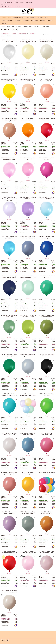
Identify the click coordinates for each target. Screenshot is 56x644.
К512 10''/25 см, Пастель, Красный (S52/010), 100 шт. (47, 119)
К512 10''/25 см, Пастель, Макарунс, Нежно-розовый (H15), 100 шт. (28, 553)
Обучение (4, 23)
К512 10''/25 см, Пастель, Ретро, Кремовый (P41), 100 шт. (9, 434)
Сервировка (18, 20)
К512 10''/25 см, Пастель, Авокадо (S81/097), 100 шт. (9, 316)
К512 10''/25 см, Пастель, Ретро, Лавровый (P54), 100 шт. (28, 513)
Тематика (42, 20)
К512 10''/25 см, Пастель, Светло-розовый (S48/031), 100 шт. (9, 159)
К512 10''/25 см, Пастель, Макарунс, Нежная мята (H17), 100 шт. (28, 277)
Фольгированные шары (18, 18)
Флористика (34, 20)
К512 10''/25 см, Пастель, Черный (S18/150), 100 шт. (47, 355)
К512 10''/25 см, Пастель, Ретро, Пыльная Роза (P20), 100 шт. (47, 552)
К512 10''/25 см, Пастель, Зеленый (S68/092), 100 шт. (47, 277)
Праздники (49, 20)
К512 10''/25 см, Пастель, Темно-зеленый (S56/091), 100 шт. (9, 355)
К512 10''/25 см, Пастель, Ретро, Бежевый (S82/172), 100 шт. (28, 80)
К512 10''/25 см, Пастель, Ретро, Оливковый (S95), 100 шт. (47, 316)
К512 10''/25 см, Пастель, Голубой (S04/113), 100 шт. (9, 237)
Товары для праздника (7, 20)
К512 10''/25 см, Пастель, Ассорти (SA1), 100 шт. (47, 473)
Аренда (2, 4)
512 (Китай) (36, 27)
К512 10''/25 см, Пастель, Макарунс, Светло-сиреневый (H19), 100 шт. (9, 199)
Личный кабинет (4, 1)
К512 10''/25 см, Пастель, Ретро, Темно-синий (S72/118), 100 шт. (9, 277)
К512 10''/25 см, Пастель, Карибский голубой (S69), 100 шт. (9, 395)
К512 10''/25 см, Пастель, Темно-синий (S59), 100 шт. (47, 237)
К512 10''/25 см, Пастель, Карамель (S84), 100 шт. (47, 513)
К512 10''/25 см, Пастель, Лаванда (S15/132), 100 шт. (28, 198)
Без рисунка (18, 27)
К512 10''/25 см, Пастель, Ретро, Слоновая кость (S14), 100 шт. (47, 41)
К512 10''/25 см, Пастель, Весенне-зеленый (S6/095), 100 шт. (28, 316)
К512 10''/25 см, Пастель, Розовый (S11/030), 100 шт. (28, 159)
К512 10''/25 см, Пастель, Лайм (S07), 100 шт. (47, 395)
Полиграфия (26, 20)
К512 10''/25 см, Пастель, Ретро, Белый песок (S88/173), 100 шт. (9, 591)
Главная (3, 27)
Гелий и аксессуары (31, 18)
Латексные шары (6, 18)
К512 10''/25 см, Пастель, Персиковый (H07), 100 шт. (47, 80)
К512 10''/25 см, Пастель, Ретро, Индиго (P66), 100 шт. (28, 434)
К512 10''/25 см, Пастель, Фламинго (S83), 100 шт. (47, 434)
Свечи (46, 18)
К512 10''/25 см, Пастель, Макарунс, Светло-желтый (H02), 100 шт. (28, 41)
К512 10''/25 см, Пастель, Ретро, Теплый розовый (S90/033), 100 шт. (9, 120)
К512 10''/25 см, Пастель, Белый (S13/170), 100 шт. (9, 41)
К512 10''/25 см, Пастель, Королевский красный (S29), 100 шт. (9, 553)
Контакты (11, 1)
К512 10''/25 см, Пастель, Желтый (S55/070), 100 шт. (9, 80)
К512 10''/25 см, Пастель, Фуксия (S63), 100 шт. (47, 159)
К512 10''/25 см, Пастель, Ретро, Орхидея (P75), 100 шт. (9, 513)
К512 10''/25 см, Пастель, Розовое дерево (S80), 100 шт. (9, 473)
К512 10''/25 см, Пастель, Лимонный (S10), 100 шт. (28, 473)
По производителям (27, 27)
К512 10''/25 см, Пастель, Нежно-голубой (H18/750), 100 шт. (47, 198)
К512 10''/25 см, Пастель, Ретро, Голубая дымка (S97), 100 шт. (28, 237)
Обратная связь (29, 3)
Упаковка (40, 18)
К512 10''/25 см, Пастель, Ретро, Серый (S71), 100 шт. (28, 355)
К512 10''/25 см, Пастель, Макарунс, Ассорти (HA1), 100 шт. (28, 395)
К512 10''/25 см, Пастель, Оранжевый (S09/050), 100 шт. (28, 119)
